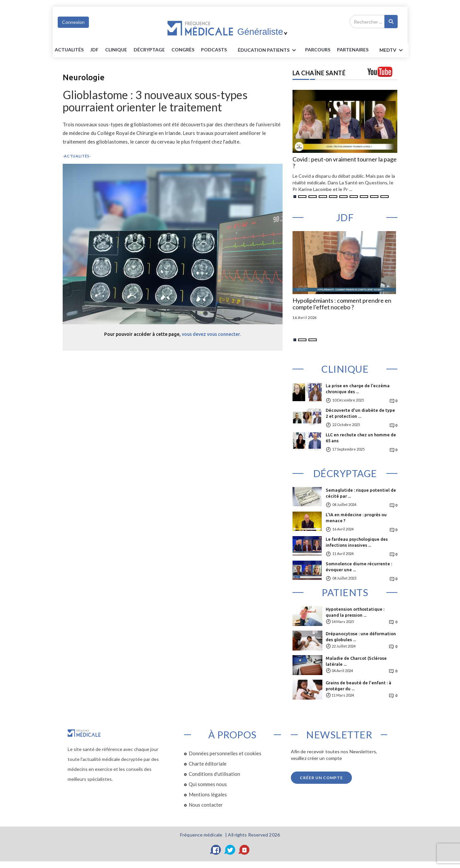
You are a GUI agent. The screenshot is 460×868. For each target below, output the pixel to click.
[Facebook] (216, 850)
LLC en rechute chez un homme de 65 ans (361, 438)
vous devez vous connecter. (211, 334)
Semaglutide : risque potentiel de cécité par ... (361, 493)
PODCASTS (214, 50)
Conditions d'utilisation (214, 774)
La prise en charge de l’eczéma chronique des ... (358, 389)
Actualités (69, 50)
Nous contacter (206, 805)
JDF (94, 50)
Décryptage (149, 50)
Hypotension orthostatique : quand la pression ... (355, 612)
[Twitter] (230, 850)
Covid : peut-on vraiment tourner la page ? (345, 163)
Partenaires (353, 50)
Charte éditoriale (208, 764)
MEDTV (392, 50)
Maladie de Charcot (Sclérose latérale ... (356, 661)
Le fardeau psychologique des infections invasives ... (357, 542)
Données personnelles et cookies (225, 753)
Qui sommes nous (208, 784)
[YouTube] (244, 850)
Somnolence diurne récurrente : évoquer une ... (359, 567)
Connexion (73, 22)
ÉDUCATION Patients (268, 50)
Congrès (183, 50)
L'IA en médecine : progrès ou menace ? (356, 518)
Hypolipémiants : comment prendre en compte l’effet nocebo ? (342, 304)
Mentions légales (208, 794)
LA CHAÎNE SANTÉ (319, 73)
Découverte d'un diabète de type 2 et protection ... (360, 413)
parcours (318, 50)
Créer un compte (321, 778)
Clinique (116, 50)
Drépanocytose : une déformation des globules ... (361, 637)
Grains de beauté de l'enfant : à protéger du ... (359, 686)
